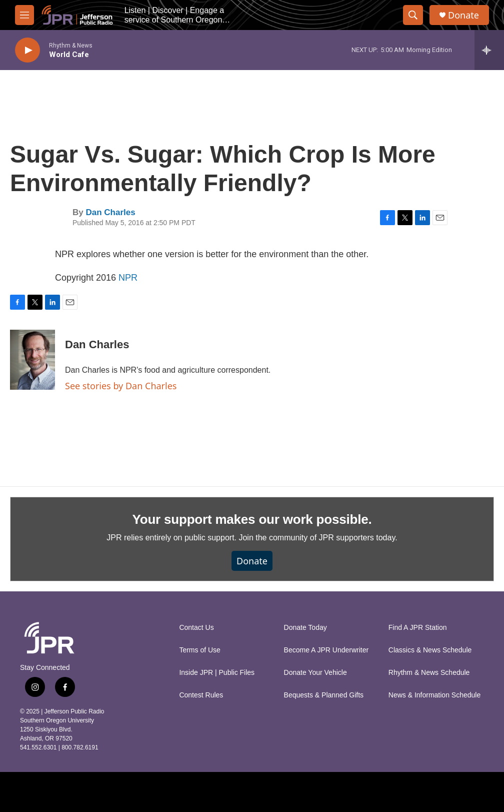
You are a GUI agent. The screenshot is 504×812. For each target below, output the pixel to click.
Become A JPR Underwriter (326, 650)
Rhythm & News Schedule (429, 673)
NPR (128, 278)
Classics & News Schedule (430, 650)
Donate (463, 15)
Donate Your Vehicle (315, 673)
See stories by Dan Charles (121, 386)
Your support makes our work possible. (252, 519)
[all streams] (489, 50)
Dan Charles (110, 212)
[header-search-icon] (413, 15)
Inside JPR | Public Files (217, 673)
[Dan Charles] (32, 360)
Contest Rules (201, 695)
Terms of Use (199, 650)
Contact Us (196, 628)
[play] (27, 50)
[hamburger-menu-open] (24, 15)
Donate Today (305, 628)
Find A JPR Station (418, 628)
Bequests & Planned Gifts (324, 695)
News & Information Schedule (434, 695)
